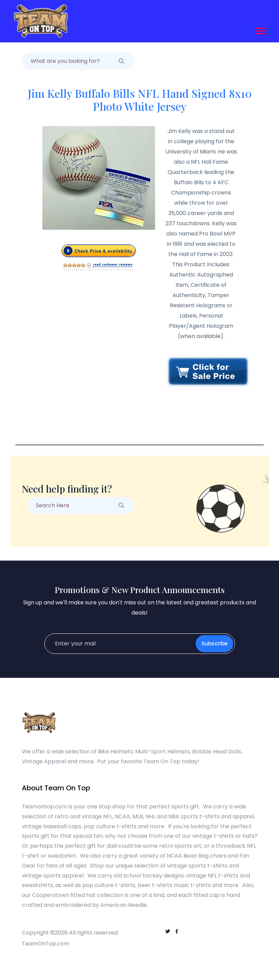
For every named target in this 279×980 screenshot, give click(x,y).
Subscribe (214, 643)
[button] (260, 29)
